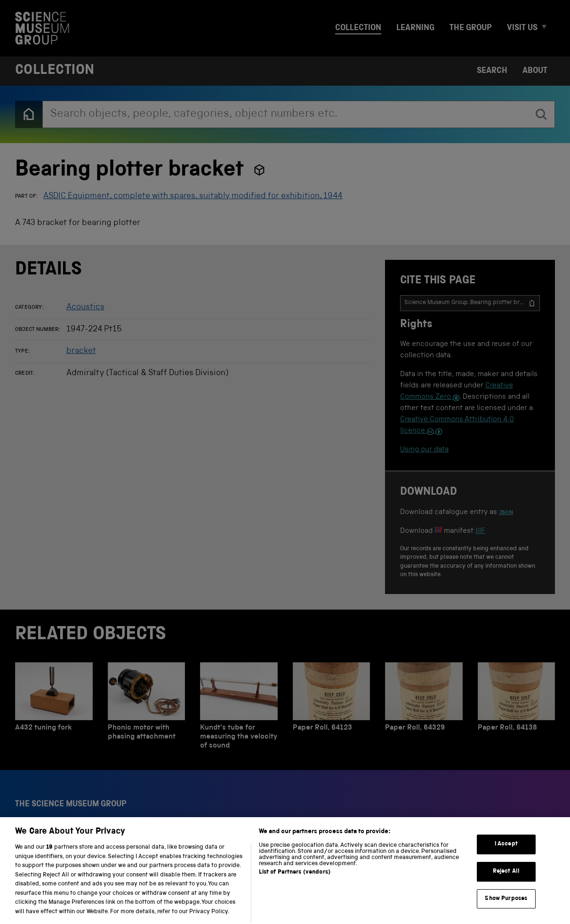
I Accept (506, 857)
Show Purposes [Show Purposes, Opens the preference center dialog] (506, 912)
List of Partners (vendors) (295, 886)
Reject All (506, 884)
